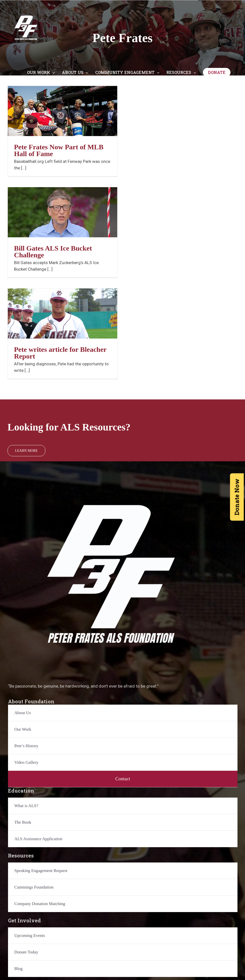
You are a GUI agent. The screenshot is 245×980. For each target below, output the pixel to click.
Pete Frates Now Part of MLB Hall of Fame (59, 150)
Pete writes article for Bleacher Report (60, 353)
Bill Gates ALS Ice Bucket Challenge (53, 252)
